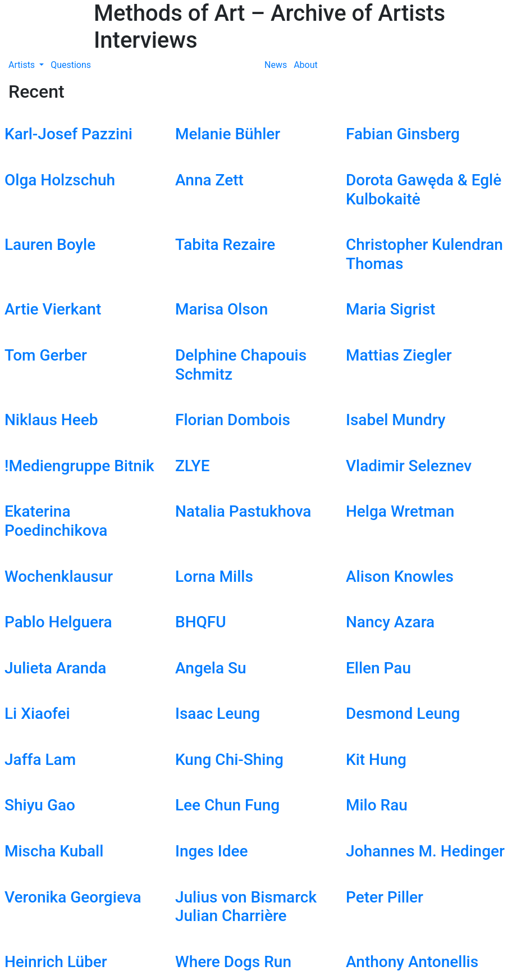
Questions (71, 65)
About (306, 65)
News (276, 65)
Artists (23, 65)
